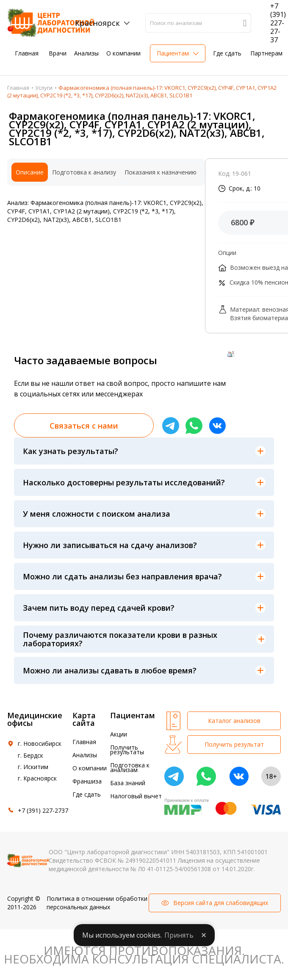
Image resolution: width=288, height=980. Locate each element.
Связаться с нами (84, 426)
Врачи (58, 53)
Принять (179, 935)
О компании (123, 53)
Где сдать (227, 53)
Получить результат (234, 744)
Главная (27, 53)
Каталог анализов (234, 721)
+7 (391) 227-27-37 (278, 23)
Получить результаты (127, 750)
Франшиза (87, 781)
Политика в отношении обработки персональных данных (97, 903)
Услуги (44, 88)
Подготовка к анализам (130, 767)
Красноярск (97, 23)
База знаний (128, 783)
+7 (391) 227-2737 (43, 810)
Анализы (86, 53)
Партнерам (266, 53)
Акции (119, 734)
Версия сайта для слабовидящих (221, 903)
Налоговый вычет (136, 796)
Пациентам (173, 53)
